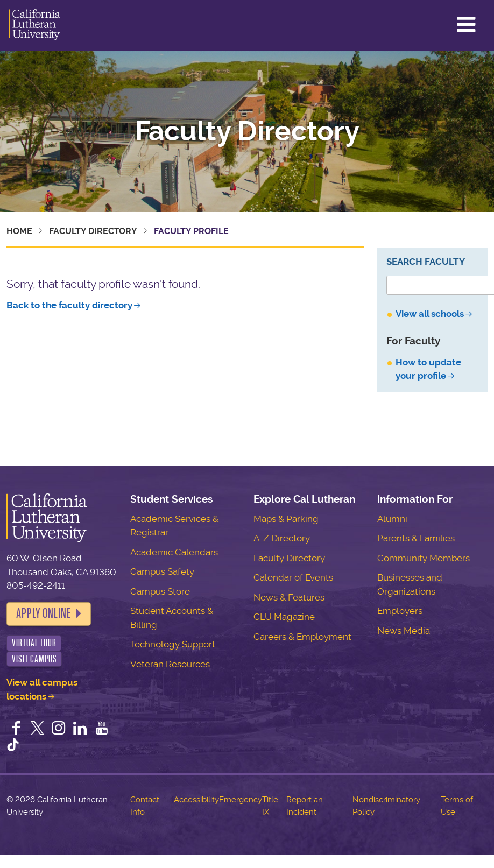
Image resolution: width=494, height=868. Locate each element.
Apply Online (44, 613)
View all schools (430, 314)
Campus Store (160, 591)
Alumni (392, 519)
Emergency (241, 800)
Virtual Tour (34, 643)
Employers (400, 611)
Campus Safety (162, 571)
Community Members (424, 558)
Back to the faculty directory (69, 305)
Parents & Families (416, 538)
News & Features (289, 597)
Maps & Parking (286, 519)
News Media (404, 631)
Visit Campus (34, 659)
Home (19, 231)
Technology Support (173, 644)
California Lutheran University (35, 25)
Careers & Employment (302, 637)
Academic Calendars (174, 552)
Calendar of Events (293, 577)
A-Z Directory (282, 538)
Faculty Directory (247, 131)
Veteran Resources (170, 664)
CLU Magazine (284, 617)
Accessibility (196, 800)
